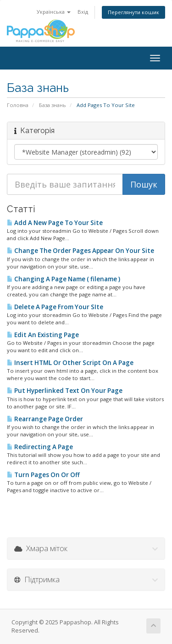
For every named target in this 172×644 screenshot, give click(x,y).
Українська (54, 12)
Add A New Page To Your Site (55, 223)
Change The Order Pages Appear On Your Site (80, 251)
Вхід (83, 12)
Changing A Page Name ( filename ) (64, 279)
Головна (18, 105)
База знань (53, 105)
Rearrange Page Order (45, 419)
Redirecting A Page (40, 447)
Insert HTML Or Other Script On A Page (70, 363)
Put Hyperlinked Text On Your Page (65, 391)
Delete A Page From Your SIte (55, 307)
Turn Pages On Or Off (43, 475)
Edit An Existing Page (43, 335)
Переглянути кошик (133, 12)
